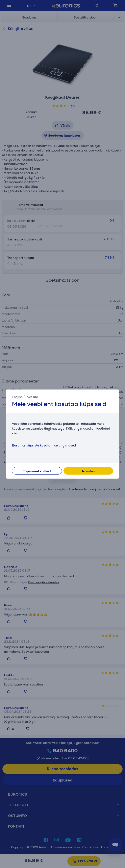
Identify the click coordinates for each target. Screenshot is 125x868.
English (17, 397)
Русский (32, 397)
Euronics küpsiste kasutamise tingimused (44, 445)
